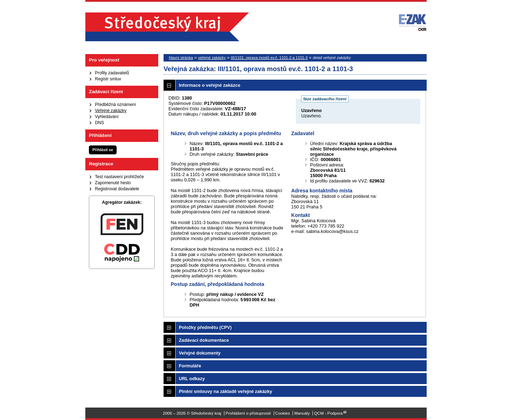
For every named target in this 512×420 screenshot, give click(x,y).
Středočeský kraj (167, 27)
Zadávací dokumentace (204, 340)
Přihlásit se (103, 150)
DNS (100, 123)
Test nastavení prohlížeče (119, 177)
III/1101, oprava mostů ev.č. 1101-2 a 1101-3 (269, 58)
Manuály (302, 413)
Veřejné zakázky (111, 111)
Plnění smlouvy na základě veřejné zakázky (225, 391)
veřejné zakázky (212, 58)
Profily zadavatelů (112, 73)
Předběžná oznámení (116, 105)
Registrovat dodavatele (117, 189)
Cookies (283, 413)
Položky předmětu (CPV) (205, 327)
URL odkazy (192, 379)
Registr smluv (108, 79)
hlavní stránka (181, 58)
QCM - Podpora (328, 413)
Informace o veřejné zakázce (210, 85)
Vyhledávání (107, 117)
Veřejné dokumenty (200, 353)
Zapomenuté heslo (113, 183)
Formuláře (190, 366)
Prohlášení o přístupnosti (248, 413)
